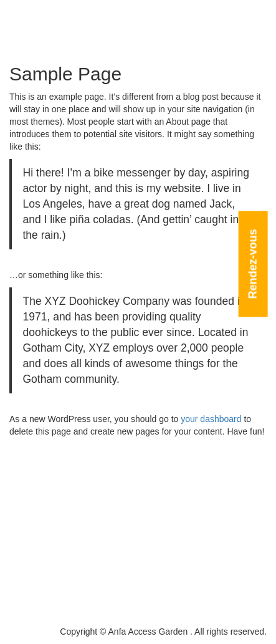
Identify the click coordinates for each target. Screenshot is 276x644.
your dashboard (211, 419)
